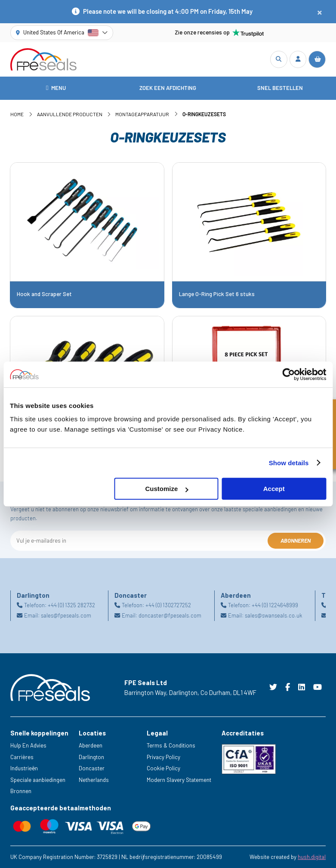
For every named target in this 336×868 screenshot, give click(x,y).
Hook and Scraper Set (44, 294)
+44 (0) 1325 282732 (71, 605)
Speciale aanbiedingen (38, 780)
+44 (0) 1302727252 (168, 605)
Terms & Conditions (171, 745)
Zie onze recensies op (219, 33)
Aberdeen (91, 745)
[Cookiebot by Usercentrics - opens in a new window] (288, 374)
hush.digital (312, 857)
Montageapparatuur (142, 114)
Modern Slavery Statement (179, 780)
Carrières (22, 757)
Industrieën (24, 768)
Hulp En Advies (28, 745)
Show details (289, 463)
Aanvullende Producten (70, 114)
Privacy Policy (163, 757)
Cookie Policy (163, 768)
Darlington (91, 757)
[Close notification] (320, 12)
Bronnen (21, 791)
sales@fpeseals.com (66, 616)
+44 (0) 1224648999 (275, 605)
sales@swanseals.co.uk (273, 616)
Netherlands (94, 780)
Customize (167, 489)
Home (17, 114)
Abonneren (296, 541)
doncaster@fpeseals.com (170, 616)
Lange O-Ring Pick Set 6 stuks (217, 294)
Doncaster (92, 768)
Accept (274, 489)
